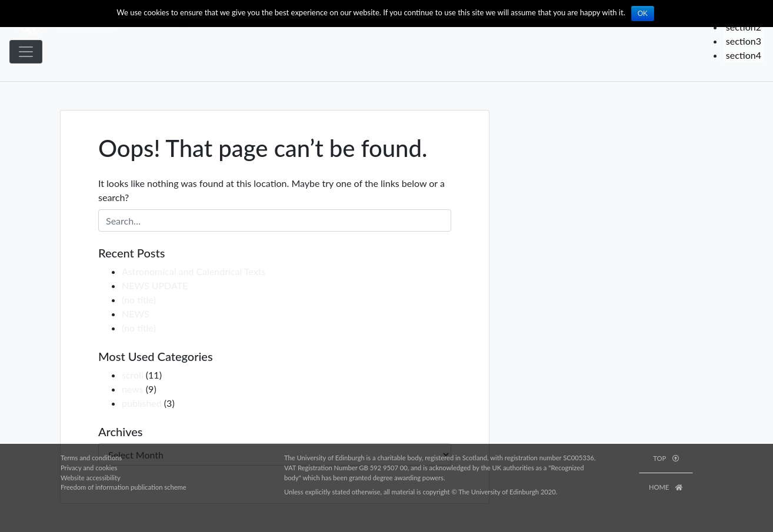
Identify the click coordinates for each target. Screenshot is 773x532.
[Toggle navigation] (26, 52)
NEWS (136, 314)
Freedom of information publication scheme (124, 487)
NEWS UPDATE (155, 285)
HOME (666, 487)
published (142, 403)
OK (643, 14)
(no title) (139, 300)
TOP (666, 458)
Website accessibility (91, 478)
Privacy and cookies (89, 468)
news (133, 389)
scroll (133, 375)
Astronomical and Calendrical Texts (194, 271)
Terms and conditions (91, 458)
